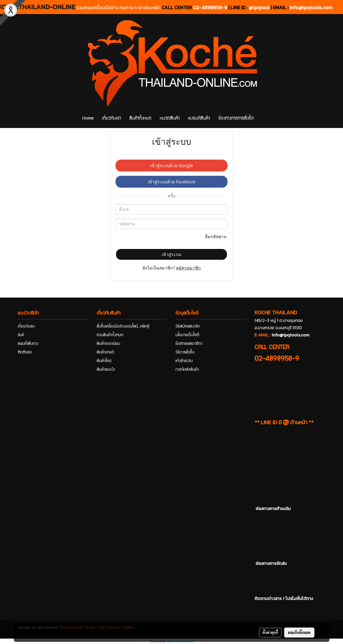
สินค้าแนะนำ (106, 370)
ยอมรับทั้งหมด (299, 632)
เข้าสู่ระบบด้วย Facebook (171, 182)
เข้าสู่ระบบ (171, 254)
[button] (263, 119)
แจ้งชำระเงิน (184, 361)
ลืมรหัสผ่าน (216, 237)
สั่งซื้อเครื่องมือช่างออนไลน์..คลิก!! (123, 327)
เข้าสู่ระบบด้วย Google (171, 166)
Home (88, 119)
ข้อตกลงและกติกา (189, 344)
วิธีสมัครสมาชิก (188, 327)
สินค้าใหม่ (104, 361)
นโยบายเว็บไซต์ (187, 335)
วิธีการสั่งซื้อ (185, 353)
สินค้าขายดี (105, 353)
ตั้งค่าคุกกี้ (270, 632)
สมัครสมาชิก (188, 268)
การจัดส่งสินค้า (187, 370)
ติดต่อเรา (25, 353)
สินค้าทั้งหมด (140, 119)
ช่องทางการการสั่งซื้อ (236, 119)
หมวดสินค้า (170, 119)
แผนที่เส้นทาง (28, 344)
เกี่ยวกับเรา (111, 119)
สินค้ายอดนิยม (108, 344)
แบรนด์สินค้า (199, 119)
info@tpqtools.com (311, 7)
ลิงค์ (21, 335)
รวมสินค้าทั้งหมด (110, 335)
